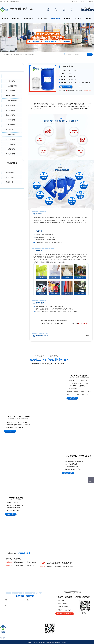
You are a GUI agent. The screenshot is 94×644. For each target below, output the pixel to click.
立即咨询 (72, 398)
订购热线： (84, 87)
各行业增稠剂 (17, 54)
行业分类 (24, 54)
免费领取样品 (83, 321)
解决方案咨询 (68, 473)
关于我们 (74, 2)
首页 (11, 54)
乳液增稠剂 (31, 54)
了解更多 (87, 336)
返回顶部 (91, 482)
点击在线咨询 (74, 321)
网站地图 (91, 2)
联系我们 (83, 2)
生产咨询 (10, 431)
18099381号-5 (54, 642)
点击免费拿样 (67, 87)
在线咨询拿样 (11, 514)
